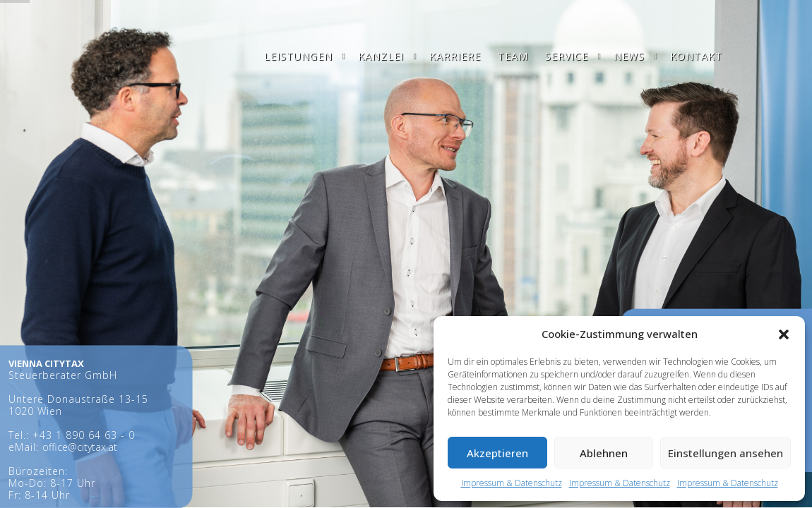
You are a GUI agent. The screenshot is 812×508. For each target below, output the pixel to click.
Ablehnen (604, 453)
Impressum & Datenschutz (512, 483)
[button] (784, 334)
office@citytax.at (80, 447)
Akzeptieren (497, 453)
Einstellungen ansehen (726, 453)
